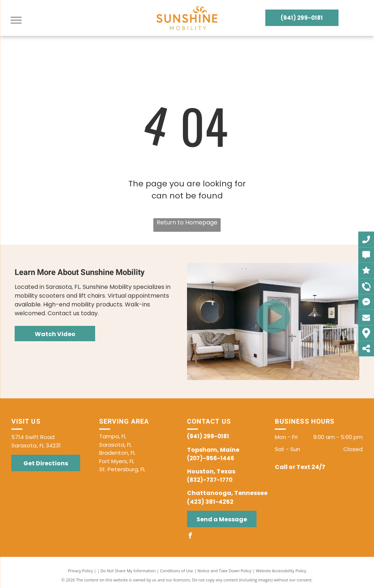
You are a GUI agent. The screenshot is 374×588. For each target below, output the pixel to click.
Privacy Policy (80, 571)
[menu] (16, 20)
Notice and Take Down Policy (225, 571)
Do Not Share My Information (128, 571)
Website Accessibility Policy (281, 571)
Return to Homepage (187, 222)
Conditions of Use (177, 571)
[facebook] (190, 537)
